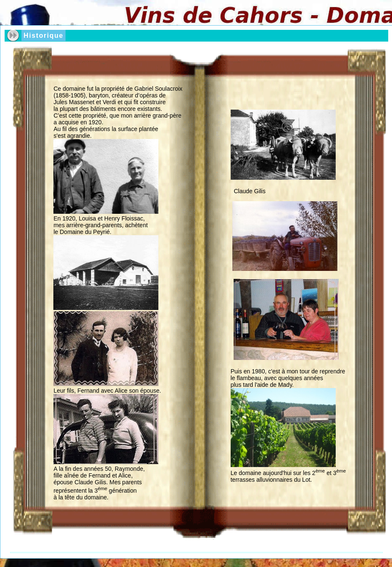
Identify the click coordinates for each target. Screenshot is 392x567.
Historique (43, 35)
